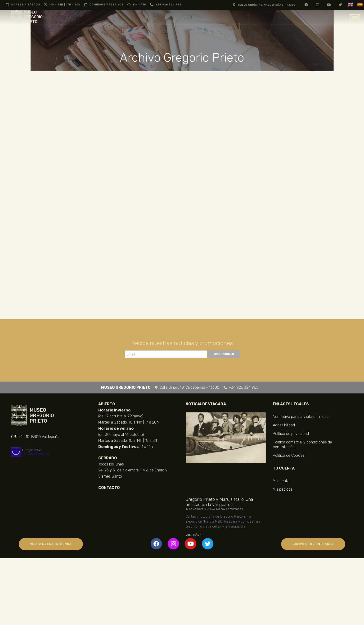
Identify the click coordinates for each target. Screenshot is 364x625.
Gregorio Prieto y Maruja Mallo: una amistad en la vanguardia (219, 502)
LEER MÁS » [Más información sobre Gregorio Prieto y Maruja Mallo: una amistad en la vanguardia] (193, 535)
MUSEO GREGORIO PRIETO (33, 17)
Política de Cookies (289, 455)
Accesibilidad (284, 425)
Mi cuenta (281, 481)
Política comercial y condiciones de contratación (302, 445)
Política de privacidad (291, 434)
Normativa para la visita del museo (302, 417)
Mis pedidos (283, 489)
